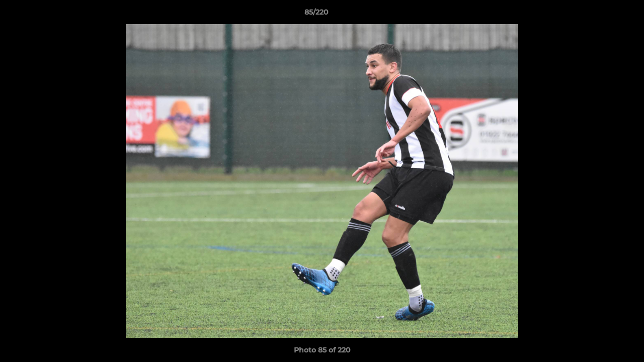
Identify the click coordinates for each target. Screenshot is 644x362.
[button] (602, 15)
